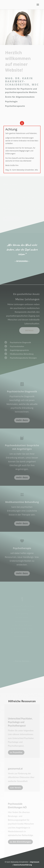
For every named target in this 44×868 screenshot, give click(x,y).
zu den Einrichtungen (20, 843)
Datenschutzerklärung (23, 865)
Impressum (35, 862)
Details (29, 330)
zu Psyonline (16, 753)
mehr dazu (22, 420)
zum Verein (15, 788)
